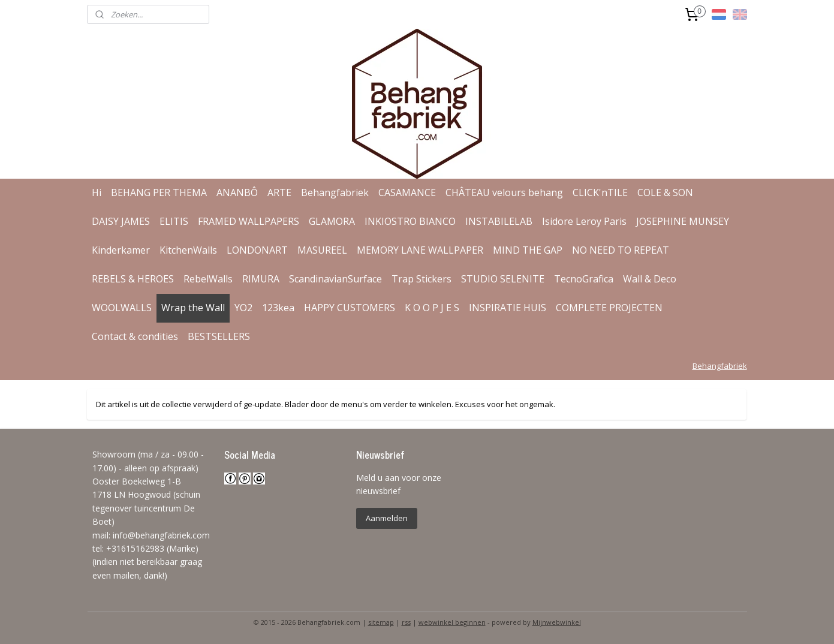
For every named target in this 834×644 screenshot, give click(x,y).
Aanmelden (387, 518)
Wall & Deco (650, 279)
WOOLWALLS (122, 308)
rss (406, 622)
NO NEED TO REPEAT (621, 250)
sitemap (381, 622)
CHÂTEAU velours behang (504, 192)
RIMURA (261, 279)
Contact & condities (135, 336)
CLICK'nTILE (600, 192)
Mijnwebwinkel (557, 622)
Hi (97, 192)
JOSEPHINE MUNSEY (683, 221)
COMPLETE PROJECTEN (609, 308)
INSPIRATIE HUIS (508, 308)
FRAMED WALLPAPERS (249, 221)
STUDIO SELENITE (503, 279)
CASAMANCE (407, 192)
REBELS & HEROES (133, 279)
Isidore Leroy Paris (584, 221)
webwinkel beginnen (452, 622)
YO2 (243, 308)
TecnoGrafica (584, 279)
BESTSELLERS (219, 336)
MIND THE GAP (528, 250)
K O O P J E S (432, 308)
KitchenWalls (188, 250)
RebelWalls (208, 279)
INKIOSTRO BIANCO (410, 221)
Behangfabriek (335, 192)
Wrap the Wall (193, 308)
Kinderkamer (121, 250)
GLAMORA (332, 221)
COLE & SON (665, 192)
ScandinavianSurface (335, 279)
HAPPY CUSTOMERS (350, 308)
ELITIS (174, 221)
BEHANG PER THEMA (159, 192)
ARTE (279, 192)
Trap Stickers (421, 279)
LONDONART (257, 250)
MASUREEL (322, 250)
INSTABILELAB (499, 221)
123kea (278, 308)
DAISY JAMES (121, 221)
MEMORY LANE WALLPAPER (420, 250)
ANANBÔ (237, 192)
